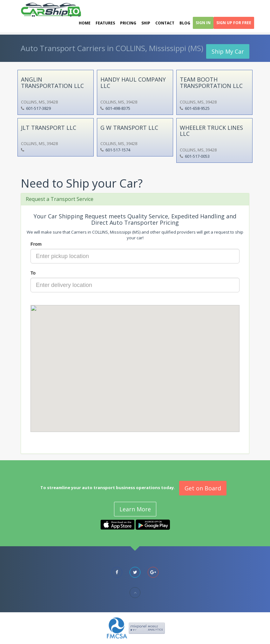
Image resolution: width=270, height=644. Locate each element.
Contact (165, 23)
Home (85, 23)
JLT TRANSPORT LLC (49, 128)
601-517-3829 (38, 108)
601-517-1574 (118, 150)
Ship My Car (228, 51)
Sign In (203, 23)
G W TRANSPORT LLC (129, 128)
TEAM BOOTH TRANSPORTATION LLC (211, 83)
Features (105, 23)
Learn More (135, 509)
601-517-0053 (197, 156)
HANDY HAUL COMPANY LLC (133, 83)
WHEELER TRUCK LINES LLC (211, 131)
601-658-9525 (197, 108)
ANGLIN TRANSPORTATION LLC (52, 83)
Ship (146, 23)
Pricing (128, 23)
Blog (185, 23)
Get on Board (203, 488)
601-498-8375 (118, 108)
